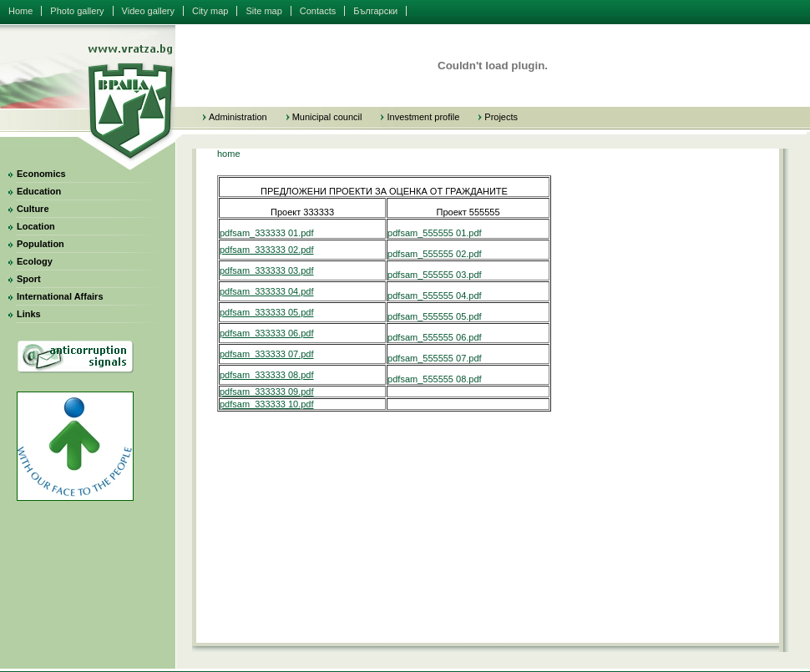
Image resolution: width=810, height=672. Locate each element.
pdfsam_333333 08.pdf (267, 375)
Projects (501, 117)
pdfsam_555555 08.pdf (435, 379)
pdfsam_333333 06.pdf (267, 333)
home (229, 154)
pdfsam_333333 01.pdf (267, 233)
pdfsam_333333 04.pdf (267, 291)
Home (20, 11)
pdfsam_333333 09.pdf (267, 392)
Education (39, 191)
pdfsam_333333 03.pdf (267, 270)
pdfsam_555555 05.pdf (435, 316)
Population (40, 244)
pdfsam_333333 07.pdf (267, 354)
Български (375, 11)
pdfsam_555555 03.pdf (435, 275)
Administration (238, 117)
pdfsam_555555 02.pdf (435, 254)
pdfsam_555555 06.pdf (435, 337)
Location (36, 226)
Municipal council (327, 117)
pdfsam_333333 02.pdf (267, 250)
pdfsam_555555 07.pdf (435, 358)
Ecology (35, 261)
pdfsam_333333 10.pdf (267, 404)
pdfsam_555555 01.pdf (435, 233)
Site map (263, 11)
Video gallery (148, 11)
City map (210, 11)
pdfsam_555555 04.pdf (435, 296)
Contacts (318, 11)
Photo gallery (77, 11)
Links (29, 314)
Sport (29, 279)
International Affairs (60, 296)
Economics (41, 174)
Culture (33, 209)
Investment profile (423, 117)
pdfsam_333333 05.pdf (267, 312)
